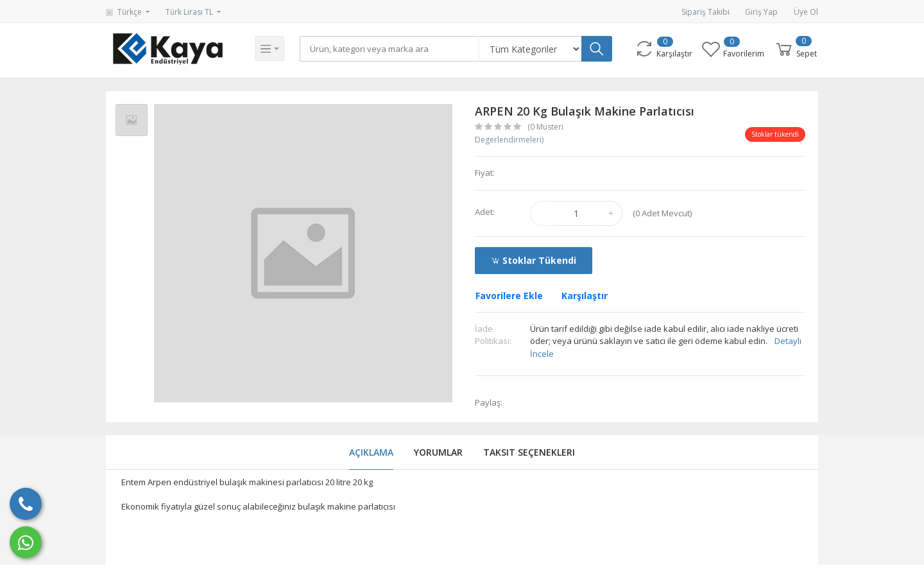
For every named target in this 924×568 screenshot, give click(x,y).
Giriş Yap (761, 12)
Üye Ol (806, 12)
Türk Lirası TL (190, 12)
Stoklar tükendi (534, 260)
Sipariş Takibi (706, 12)
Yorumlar (438, 452)
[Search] (391, 49)
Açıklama (371, 452)
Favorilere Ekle (509, 296)
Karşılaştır (585, 296)
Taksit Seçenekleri (529, 452)
